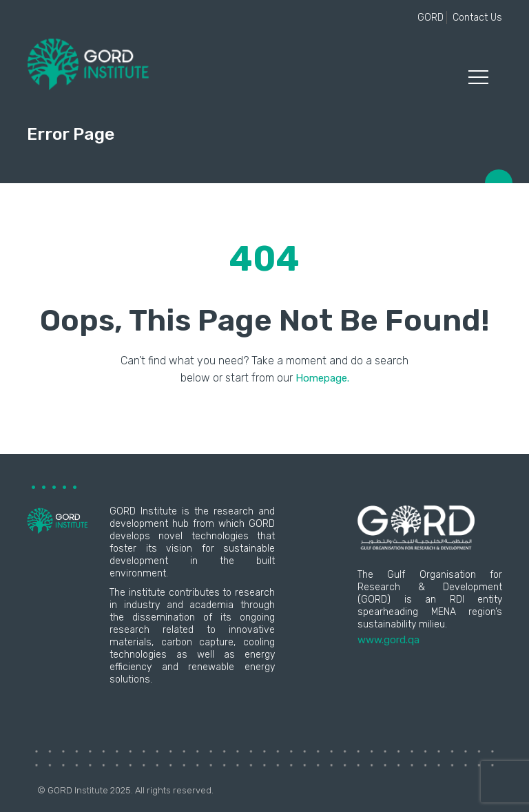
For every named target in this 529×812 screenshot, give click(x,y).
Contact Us (477, 18)
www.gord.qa (388, 640)
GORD (431, 18)
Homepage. (322, 378)
